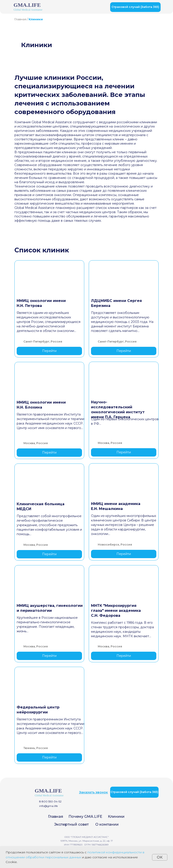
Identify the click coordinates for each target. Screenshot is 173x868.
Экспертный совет (71, 824)
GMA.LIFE (27, 5)
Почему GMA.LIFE (85, 817)
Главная (20, 19)
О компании (107, 824)
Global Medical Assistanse (28, 10)
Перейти (49, 351)
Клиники (116, 817)
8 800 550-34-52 (50, 801)
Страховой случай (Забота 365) (135, 7)
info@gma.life (48, 806)
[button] (93, 792)
